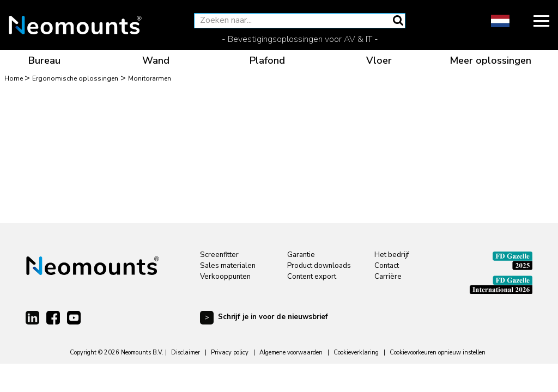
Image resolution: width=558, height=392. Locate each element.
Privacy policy (230, 353)
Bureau (44, 60)
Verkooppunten (225, 277)
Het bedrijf (392, 255)
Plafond (267, 60)
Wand (156, 60)
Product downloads (319, 266)
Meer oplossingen (490, 60)
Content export (312, 277)
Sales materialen (228, 266)
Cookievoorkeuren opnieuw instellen (438, 353)
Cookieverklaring (356, 353)
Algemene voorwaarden (291, 353)
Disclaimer (186, 353)
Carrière (388, 277)
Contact (387, 266)
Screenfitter (219, 255)
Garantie (301, 255)
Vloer (379, 60)
